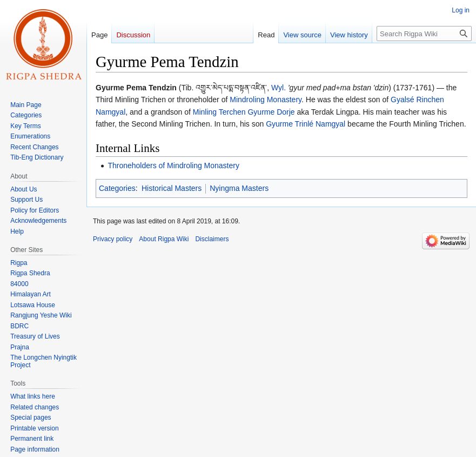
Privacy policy (113, 239)
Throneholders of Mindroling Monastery (173, 165)
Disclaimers (212, 239)
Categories (117, 188)
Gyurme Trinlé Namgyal (306, 124)
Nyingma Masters (239, 188)
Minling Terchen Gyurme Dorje (244, 112)
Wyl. (279, 88)
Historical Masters (172, 188)
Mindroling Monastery (266, 100)
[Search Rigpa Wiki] (424, 34)
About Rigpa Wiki (164, 239)
